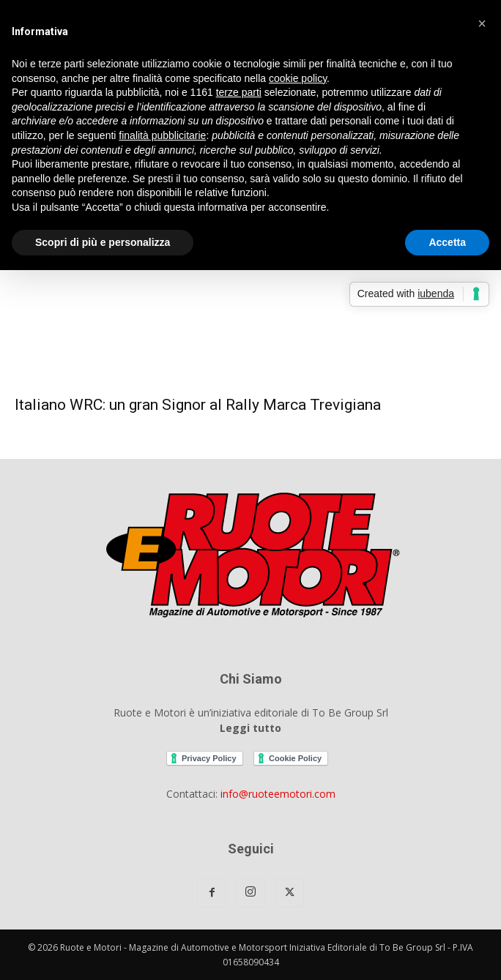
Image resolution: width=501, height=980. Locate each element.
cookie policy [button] (298, 78)
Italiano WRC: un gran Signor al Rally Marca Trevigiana (198, 405)
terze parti (239, 92)
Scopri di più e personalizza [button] (103, 242)
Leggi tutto (250, 728)
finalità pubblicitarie (162, 135)
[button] (482, 23)
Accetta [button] (447, 242)
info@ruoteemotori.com (278, 794)
